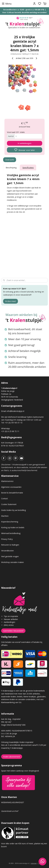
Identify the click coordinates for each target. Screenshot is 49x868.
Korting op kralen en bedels (13, 527)
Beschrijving (11, 168)
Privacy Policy (7, 539)
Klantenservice (7, 481)
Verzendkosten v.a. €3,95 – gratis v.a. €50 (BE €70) (24, 10)
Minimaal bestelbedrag (11, 533)
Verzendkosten (7, 551)
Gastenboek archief (10, 811)
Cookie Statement (9, 504)
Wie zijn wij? (6, 722)
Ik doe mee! (11, 301)
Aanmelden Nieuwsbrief (13, 631)
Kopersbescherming (10, 522)
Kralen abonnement (12, 757)
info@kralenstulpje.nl (15, 411)
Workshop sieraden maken (12, 562)
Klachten (5, 516)
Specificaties (28, 168)
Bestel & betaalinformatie (12, 493)
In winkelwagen (24, 143)
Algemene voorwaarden (11, 487)
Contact (5, 499)
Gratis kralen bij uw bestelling (13, 510)
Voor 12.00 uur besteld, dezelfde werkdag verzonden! (24, 12)
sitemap (34, 863)
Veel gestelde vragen (10, 556)
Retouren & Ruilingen (10, 545)
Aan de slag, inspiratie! (11, 719)
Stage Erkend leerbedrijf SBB (13, 725)
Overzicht (10, 160)
